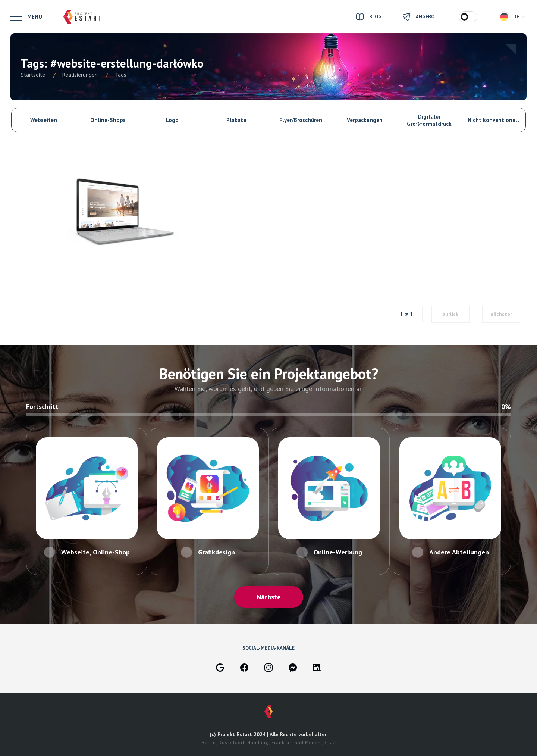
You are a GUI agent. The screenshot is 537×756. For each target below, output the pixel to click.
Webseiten (44, 120)
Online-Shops (108, 120)
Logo (172, 120)
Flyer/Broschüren (301, 120)
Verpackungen (365, 120)
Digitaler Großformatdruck (429, 120)
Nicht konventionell (493, 120)
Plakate (236, 120)
